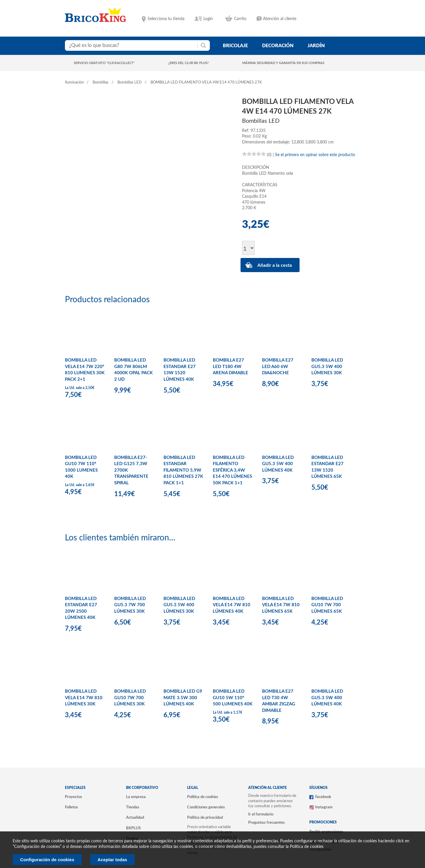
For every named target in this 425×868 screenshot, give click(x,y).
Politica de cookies (307, 847)
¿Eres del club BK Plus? (188, 63)
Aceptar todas (112, 860)
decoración (278, 46)
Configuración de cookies (47, 860)
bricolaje (235, 46)
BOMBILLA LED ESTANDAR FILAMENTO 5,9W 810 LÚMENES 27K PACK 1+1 (183, 470)
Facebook (323, 797)
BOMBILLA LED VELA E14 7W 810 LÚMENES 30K (84, 698)
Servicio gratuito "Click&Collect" (104, 63)
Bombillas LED (130, 82)
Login (208, 19)
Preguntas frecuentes (267, 823)
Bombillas (101, 82)
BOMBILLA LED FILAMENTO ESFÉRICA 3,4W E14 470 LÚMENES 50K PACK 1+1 (232, 470)
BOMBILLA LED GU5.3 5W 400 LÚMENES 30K (327, 367)
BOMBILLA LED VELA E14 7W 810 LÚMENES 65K (281, 605)
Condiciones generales (206, 807)
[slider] (254, 154)
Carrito (240, 19)
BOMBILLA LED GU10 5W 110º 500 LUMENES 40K (233, 698)
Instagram (324, 807)
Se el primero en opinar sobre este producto (315, 155)
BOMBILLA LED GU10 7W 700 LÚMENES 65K (327, 605)
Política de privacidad (205, 818)
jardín (316, 46)
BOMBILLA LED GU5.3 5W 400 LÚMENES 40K (278, 464)
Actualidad (135, 818)
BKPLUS (133, 828)
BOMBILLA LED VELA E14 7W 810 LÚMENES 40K (232, 605)
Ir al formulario (261, 814)
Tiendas (133, 807)
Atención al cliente (280, 19)
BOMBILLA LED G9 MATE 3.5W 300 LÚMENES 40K (183, 698)
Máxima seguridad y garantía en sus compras (283, 63)
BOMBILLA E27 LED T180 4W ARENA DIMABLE (231, 367)
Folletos (71, 807)
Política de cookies (203, 797)
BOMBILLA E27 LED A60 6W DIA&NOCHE (278, 367)
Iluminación (74, 82)
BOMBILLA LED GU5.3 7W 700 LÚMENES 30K (130, 605)
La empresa (136, 797)
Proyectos (73, 797)
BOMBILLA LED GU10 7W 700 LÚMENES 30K (130, 698)
